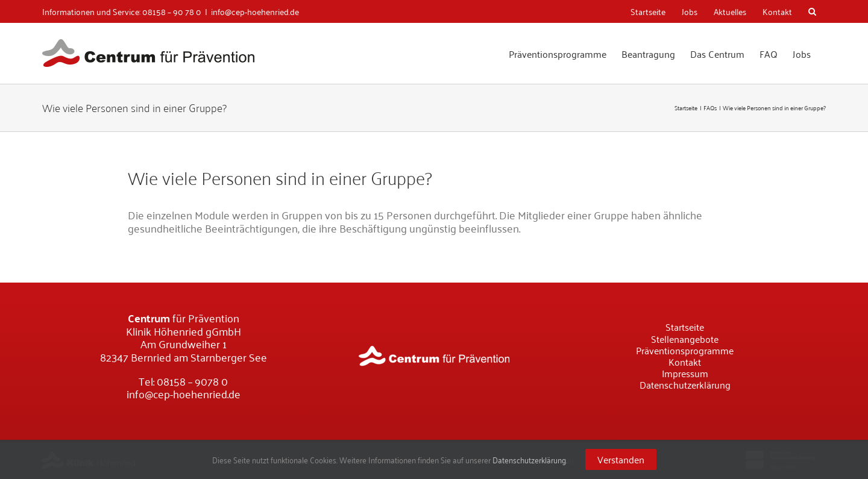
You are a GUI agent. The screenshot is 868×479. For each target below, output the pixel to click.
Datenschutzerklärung (529, 459)
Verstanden (621, 459)
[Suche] (813, 11)
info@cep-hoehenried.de (255, 11)
